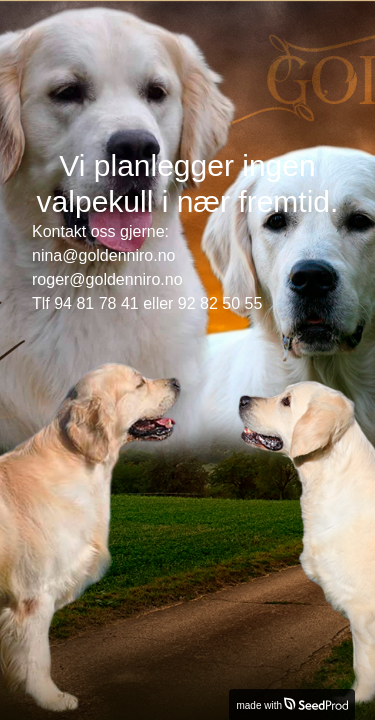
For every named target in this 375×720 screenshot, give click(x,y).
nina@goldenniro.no (103, 255)
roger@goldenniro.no (107, 279)
